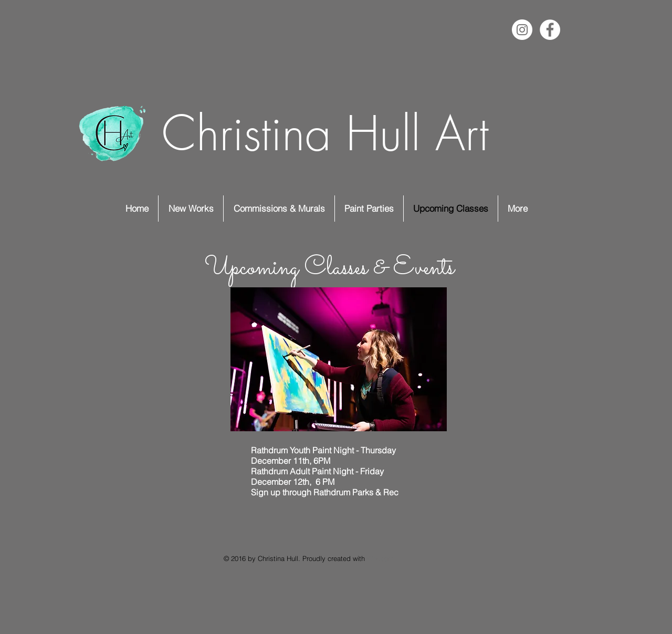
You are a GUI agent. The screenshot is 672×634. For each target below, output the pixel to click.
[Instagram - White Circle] (522, 30)
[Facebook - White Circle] (550, 30)
